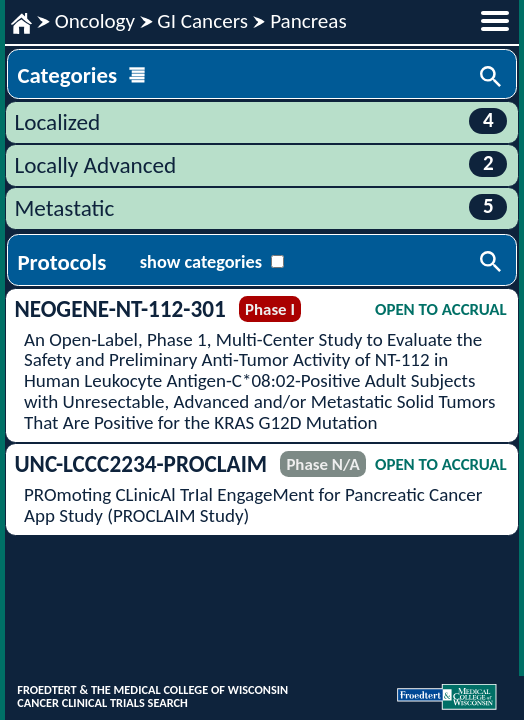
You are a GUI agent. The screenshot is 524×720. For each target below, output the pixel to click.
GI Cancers (202, 21)
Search (492, 78)
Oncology (95, 21)
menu (495, 21)
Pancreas (308, 21)
